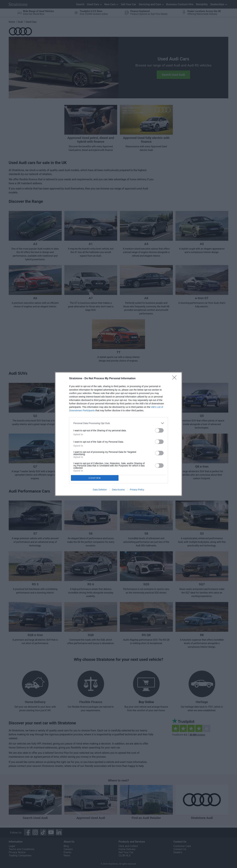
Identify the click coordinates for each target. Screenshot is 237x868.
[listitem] (118, 423)
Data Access (118, 490)
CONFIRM (95, 478)
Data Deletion (100, 490)
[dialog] (118, 434)
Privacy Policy (137, 490)
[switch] (159, 430)
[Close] (175, 379)
